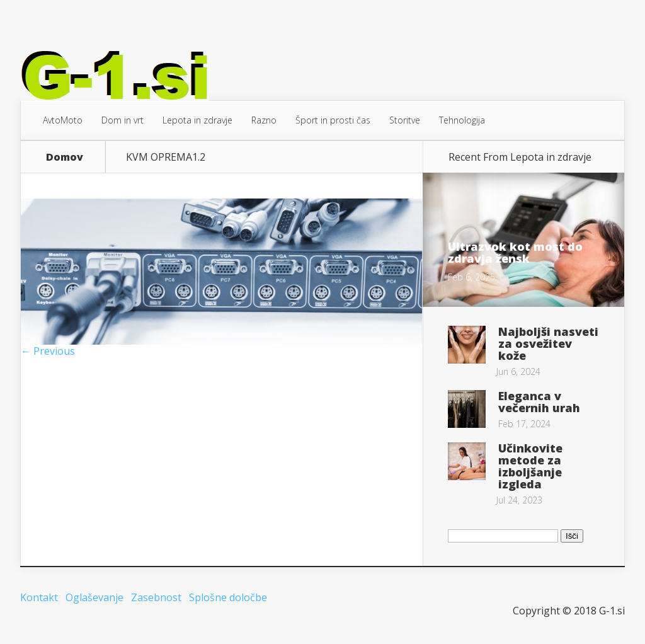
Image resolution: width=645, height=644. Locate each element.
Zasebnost (156, 597)
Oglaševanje (94, 597)
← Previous (48, 351)
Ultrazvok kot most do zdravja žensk (515, 252)
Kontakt (39, 597)
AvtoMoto (63, 120)
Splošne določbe (228, 597)
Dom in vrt (123, 120)
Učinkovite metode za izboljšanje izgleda (530, 466)
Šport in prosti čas (333, 120)
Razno (264, 120)
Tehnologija (462, 120)
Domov (65, 157)
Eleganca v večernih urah (539, 402)
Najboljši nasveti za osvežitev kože (548, 343)
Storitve (405, 120)
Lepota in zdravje (197, 120)
